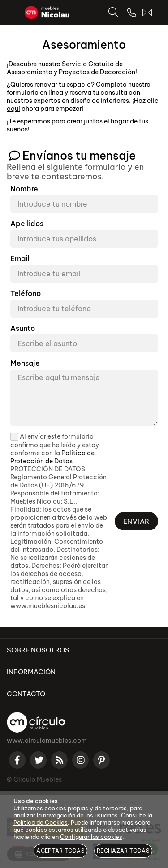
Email (20, 259)
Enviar (136, 521)
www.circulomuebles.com (47, 741)
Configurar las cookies (91, 837)
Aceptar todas (60, 851)
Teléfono (26, 294)
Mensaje (25, 363)
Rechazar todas (123, 851)
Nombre (24, 189)
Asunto (23, 328)
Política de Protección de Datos (52, 457)
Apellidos (27, 224)
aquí (13, 109)
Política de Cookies (41, 822)
